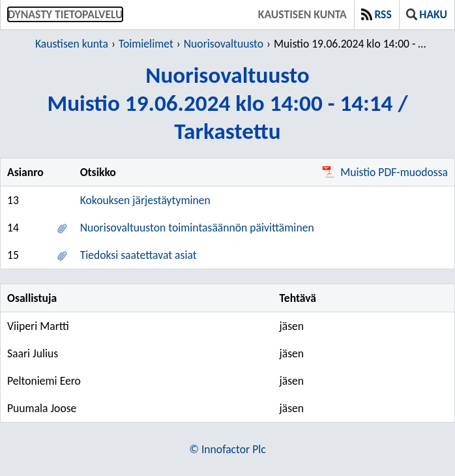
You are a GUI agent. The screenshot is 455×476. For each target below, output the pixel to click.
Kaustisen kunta (302, 14)
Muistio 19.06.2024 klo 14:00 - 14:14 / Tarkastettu (350, 44)
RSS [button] (376, 14)
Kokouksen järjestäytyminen (145, 200)
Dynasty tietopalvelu (65, 14)
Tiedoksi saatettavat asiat (139, 255)
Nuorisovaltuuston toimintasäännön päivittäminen (197, 228)
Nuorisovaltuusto (224, 44)
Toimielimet (146, 44)
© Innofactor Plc (227, 449)
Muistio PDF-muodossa (385, 172)
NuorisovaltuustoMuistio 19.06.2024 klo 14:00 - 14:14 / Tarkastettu (227, 103)
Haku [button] (427, 14)
